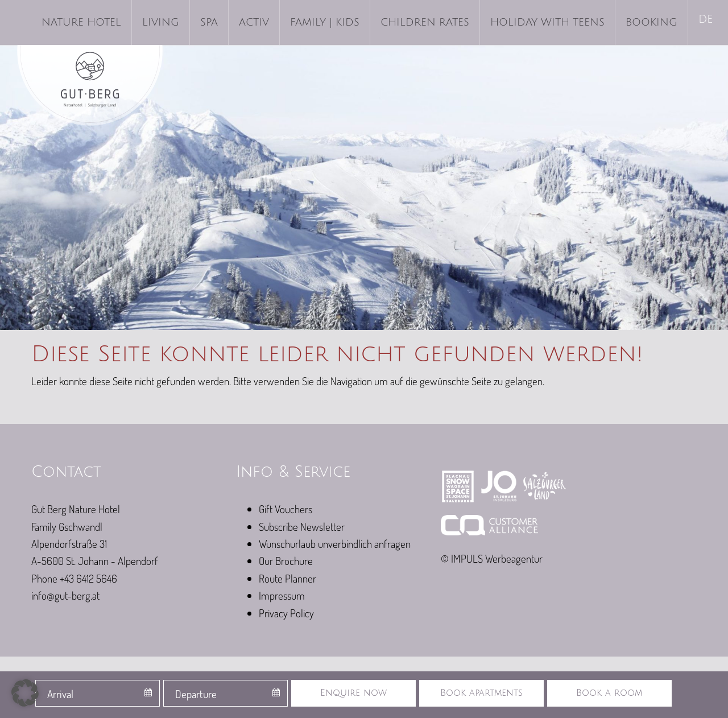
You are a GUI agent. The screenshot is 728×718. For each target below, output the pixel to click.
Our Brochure (286, 561)
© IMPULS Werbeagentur (492, 558)
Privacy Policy (286, 613)
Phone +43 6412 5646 (74, 578)
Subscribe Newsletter (302, 527)
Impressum (282, 595)
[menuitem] (707, 20)
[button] (25, 693)
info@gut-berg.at (65, 595)
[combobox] (98, 693)
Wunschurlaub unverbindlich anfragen (335, 544)
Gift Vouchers (286, 509)
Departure (196, 694)
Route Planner (288, 578)
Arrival (60, 694)
